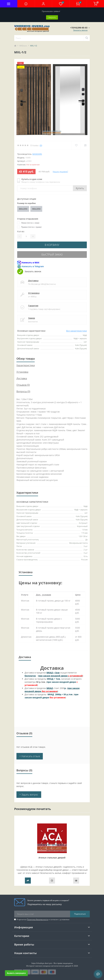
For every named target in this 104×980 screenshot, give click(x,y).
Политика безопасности (38, 919)
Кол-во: (21, 231)
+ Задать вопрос (29, 795)
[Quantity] (26, 236)
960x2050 (36, 209)
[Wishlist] (76, 145)
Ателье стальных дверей (52, 858)
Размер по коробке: (27, 203)
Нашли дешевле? (60, 172)
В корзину (52, 245)
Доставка (33, 281)
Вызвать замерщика (16, 973)
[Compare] (85, 145)
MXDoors (23, 46)
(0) (41, 145)
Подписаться (80, 914)
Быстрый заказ (52, 254)
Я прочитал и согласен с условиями (43, 919)
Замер (32, 318)
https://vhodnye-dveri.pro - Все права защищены (52, 963)
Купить (80, 188)
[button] (43, 4)
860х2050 (23, 209)
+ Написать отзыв (30, 756)
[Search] (87, 38)
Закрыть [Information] (52, 17)
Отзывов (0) (23, 385)
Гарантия (33, 306)
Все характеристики (77, 331)
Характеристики (26, 365)
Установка (34, 293)
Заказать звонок (80, 30)
